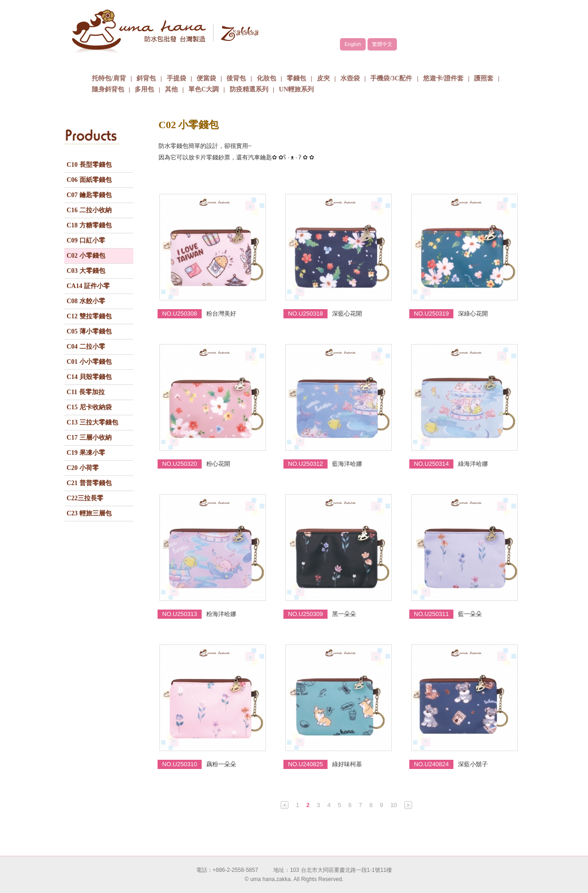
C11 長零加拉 (86, 392)
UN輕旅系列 (296, 89)
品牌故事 (191, 62)
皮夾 (323, 78)
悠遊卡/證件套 (443, 78)
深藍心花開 (347, 314)
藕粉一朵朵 (221, 764)
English (353, 44)
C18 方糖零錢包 (89, 225)
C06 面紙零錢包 (89, 180)
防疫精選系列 (249, 89)
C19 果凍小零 (86, 453)
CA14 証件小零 (88, 286)
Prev (285, 805)
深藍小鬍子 (473, 764)
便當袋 (206, 78)
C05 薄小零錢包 (89, 331)
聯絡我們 (466, 62)
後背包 (236, 78)
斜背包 (146, 78)
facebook (492, 22)
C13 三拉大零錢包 (92, 422)
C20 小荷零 (83, 468)
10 (394, 805)
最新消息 (397, 62)
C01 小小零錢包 (89, 362)
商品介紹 (260, 62)
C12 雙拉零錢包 (89, 316)
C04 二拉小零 (86, 347)
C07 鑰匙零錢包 (89, 195)
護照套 (484, 78)
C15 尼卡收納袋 (89, 407)
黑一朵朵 (344, 614)
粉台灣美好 (221, 314)
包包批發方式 (328, 62)
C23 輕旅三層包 (89, 513)
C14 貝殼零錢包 (89, 377)
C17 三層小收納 (89, 438)
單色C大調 (204, 89)
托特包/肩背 (109, 78)
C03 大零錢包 (86, 271)
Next (408, 805)
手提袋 (176, 78)
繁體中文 (382, 44)
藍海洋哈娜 (347, 464)
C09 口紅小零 (86, 240)
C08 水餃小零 (86, 301)
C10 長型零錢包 (89, 165)
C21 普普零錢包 (89, 483)
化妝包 (266, 78)
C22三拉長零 (85, 498)
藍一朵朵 (470, 614)
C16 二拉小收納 (89, 210)
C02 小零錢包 (86, 256)
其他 (171, 89)
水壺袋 (350, 78)
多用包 (144, 89)
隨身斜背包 (108, 89)
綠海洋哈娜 (473, 464)
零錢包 (296, 78)
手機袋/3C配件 (391, 78)
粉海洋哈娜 (221, 614)
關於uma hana (122, 62)
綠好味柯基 (347, 764)
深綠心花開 (473, 314)
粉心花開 (218, 464)
